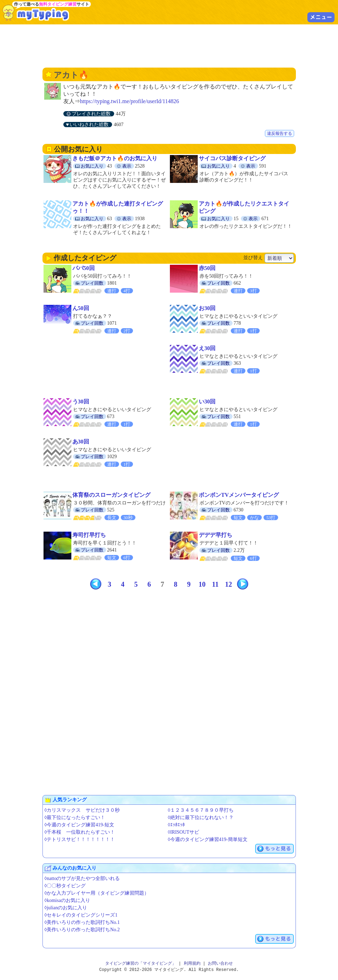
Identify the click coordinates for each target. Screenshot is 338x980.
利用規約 (192, 963)
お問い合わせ (220, 963)
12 (229, 584)
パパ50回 (84, 268)
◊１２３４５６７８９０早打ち (201, 810)
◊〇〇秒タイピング (65, 886)
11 (215, 584)
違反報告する (280, 133)
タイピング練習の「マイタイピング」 (141, 963)
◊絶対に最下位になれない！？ (201, 817)
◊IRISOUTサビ (183, 832)
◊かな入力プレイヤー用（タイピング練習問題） (97, 893)
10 (202, 584)
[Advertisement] (169, 45)
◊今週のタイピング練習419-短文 (80, 825)
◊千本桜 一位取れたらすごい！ (80, 832)
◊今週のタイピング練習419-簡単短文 (208, 839)
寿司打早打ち (89, 535)
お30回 (207, 308)
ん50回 (81, 308)
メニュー (321, 17)
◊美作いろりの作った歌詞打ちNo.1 (82, 922)
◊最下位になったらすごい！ (75, 817)
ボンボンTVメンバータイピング (239, 495)
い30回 (207, 402)
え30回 (207, 348)
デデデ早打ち (215, 535)
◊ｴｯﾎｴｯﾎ (176, 825)
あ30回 (81, 442)
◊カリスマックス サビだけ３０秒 (82, 810)
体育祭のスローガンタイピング (111, 495)
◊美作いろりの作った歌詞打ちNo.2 (82, 930)
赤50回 (207, 268)
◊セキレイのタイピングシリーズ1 (81, 915)
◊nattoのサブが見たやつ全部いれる (82, 878)
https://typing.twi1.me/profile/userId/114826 (130, 101)
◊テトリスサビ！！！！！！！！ (80, 839)
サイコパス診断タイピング (232, 158)
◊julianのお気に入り (66, 908)
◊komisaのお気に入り (67, 900)
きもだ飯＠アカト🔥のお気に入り (115, 158)
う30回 (81, 402)
